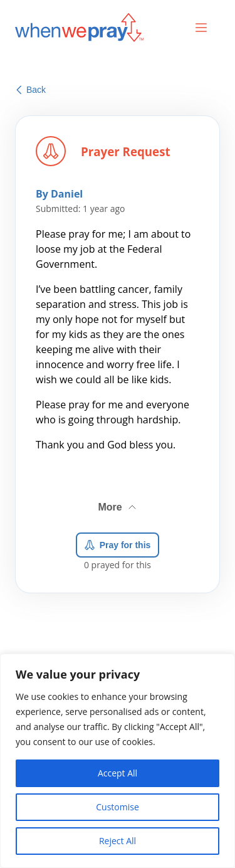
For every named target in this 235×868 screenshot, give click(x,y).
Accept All (118, 773)
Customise (118, 807)
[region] (118, 761)
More (118, 502)
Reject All (118, 841)
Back (31, 90)
